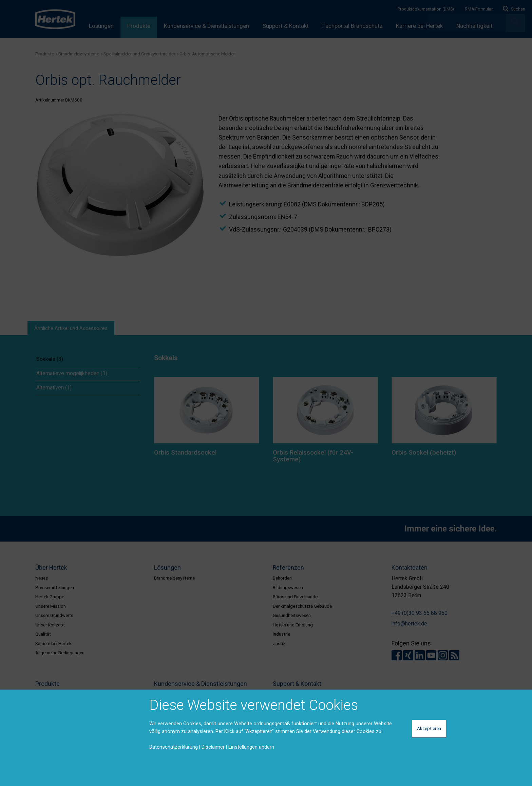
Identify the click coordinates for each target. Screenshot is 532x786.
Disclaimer (213, 747)
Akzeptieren (429, 728)
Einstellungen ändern (251, 747)
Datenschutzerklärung (174, 747)
